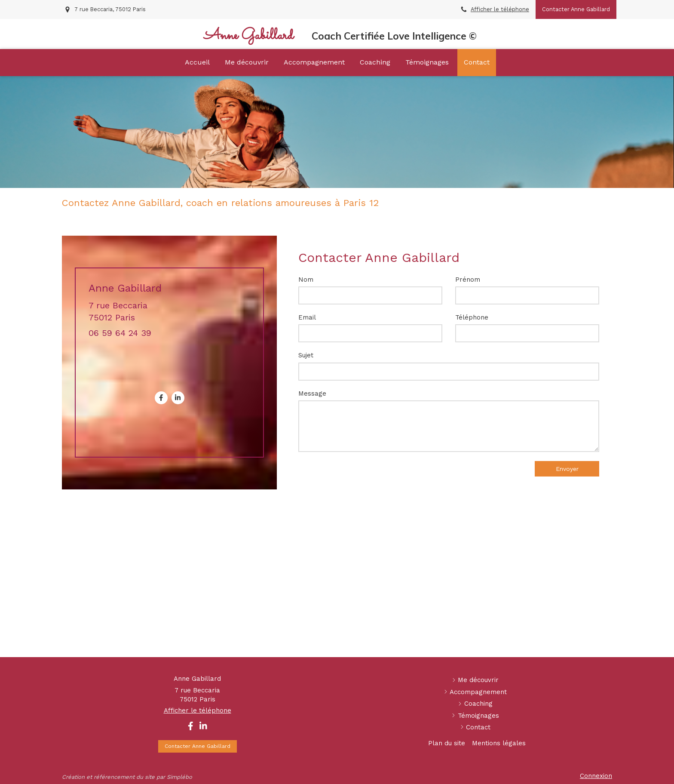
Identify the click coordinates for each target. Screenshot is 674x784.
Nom (306, 280)
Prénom (468, 280)
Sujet (306, 355)
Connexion (596, 776)
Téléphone (472, 317)
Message (312, 394)
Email (307, 317)
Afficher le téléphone (500, 9)
